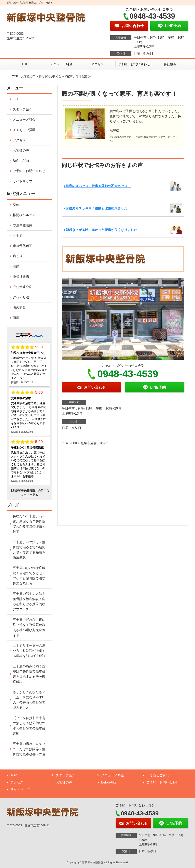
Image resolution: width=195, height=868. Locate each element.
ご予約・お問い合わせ (134, 64)
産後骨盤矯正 (23, 246)
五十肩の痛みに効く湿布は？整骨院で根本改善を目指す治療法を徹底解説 (29, 674)
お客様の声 (28, 76)
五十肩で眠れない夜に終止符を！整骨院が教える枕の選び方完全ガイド (29, 627)
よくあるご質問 (24, 130)
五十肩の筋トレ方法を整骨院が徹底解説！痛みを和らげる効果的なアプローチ (29, 601)
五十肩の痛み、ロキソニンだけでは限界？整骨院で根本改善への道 (29, 749)
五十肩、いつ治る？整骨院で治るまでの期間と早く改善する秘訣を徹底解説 (29, 550)
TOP (25, 64)
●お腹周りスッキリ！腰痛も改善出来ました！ (97, 208)
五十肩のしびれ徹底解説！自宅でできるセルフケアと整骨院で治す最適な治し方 (29, 576)
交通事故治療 (23, 225)
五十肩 (18, 236)
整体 (16, 205)
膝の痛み (19, 307)
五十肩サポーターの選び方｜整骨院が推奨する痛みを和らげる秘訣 (29, 651)
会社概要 (170, 64)
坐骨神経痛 (21, 277)
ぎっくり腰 (21, 297)
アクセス (97, 64)
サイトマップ (23, 181)
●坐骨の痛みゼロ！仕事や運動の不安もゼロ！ (97, 186)
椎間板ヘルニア (24, 215)
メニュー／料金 (61, 64)
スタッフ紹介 (23, 109)
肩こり (18, 256)
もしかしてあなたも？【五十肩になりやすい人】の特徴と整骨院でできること (29, 700)
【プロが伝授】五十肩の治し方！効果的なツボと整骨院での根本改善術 (29, 726)
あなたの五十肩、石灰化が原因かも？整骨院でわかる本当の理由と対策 (29, 524)
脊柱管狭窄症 (23, 287)
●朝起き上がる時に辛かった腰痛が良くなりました (101, 230)
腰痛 (16, 266)
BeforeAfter (21, 161)
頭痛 (16, 318)
